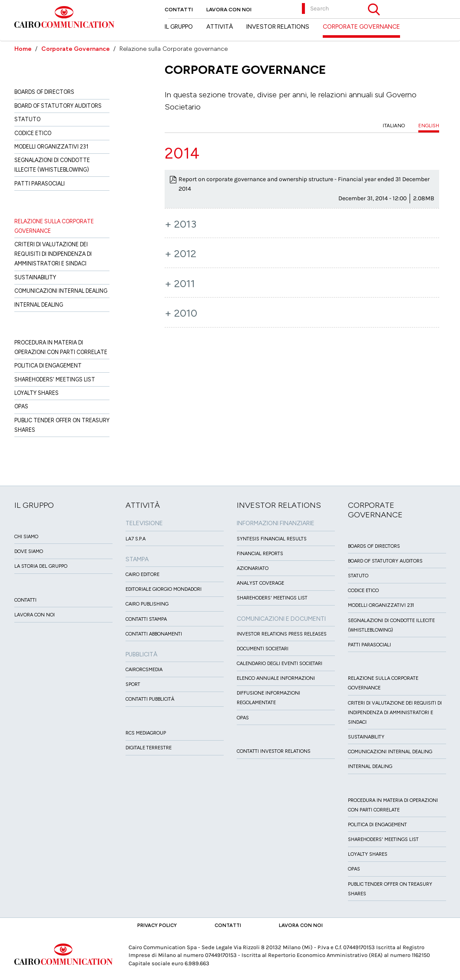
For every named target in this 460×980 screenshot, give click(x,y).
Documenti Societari (263, 649)
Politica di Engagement (48, 366)
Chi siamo (26, 537)
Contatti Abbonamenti (154, 634)
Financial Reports (260, 554)
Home (23, 49)
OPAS (243, 718)
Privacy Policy (157, 925)
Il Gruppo (179, 27)
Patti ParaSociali (40, 184)
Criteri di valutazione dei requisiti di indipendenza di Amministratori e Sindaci (53, 254)
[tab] (302, 154)
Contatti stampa (146, 619)
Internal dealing (39, 305)
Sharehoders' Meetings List (55, 379)
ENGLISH (429, 126)
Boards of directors (44, 92)
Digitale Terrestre (149, 748)
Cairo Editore (142, 574)
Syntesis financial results (272, 539)
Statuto (27, 119)
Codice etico (33, 133)
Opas (21, 406)
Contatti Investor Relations (274, 751)
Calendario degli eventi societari (280, 664)
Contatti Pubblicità (150, 699)
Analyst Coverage (260, 583)
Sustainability (35, 277)
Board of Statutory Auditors (58, 106)
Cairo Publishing (147, 604)
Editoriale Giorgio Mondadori (164, 589)
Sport (133, 684)
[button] (302, 154)
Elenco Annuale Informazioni (276, 678)
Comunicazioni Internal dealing (61, 291)
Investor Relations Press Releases (282, 634)
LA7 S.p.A (136, 539)
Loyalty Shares (36, 393)
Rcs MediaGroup (146, 733)
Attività (220, 27)
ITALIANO (394, 126)
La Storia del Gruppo (41, 566)
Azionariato (253, 568)
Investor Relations (278, 27)
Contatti (179, 10)
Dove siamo (29, 551)
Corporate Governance (76, 49)
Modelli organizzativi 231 (51, 147)
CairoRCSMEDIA (144, 670)
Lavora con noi (229, 10)
